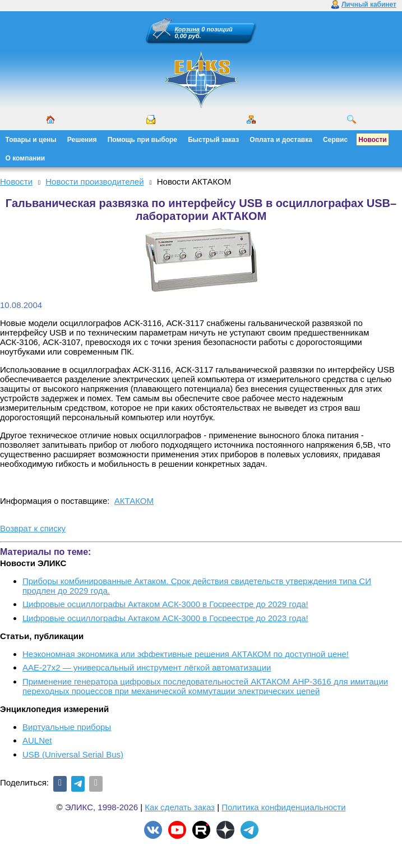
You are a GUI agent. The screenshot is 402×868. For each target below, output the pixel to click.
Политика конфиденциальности (283, 807)
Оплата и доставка (281, 140)
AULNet (37, 740)
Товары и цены (31, 140)
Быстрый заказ (213, 140)
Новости (372, 140)
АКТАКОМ (134, 501)
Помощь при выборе (142, 140)
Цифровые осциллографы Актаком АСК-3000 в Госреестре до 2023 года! (165, 618)
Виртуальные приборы (67, 727)
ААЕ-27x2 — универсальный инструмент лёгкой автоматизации (147, 667)
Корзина (188, 29)
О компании (26, 158)
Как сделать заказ (180, 807)
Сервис (335, 140)
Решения (82, 140)
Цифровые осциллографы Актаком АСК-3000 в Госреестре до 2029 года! (165, 604)
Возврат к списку (33, 528)
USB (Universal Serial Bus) (73, 754)
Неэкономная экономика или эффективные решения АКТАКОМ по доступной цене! (186, 654)
